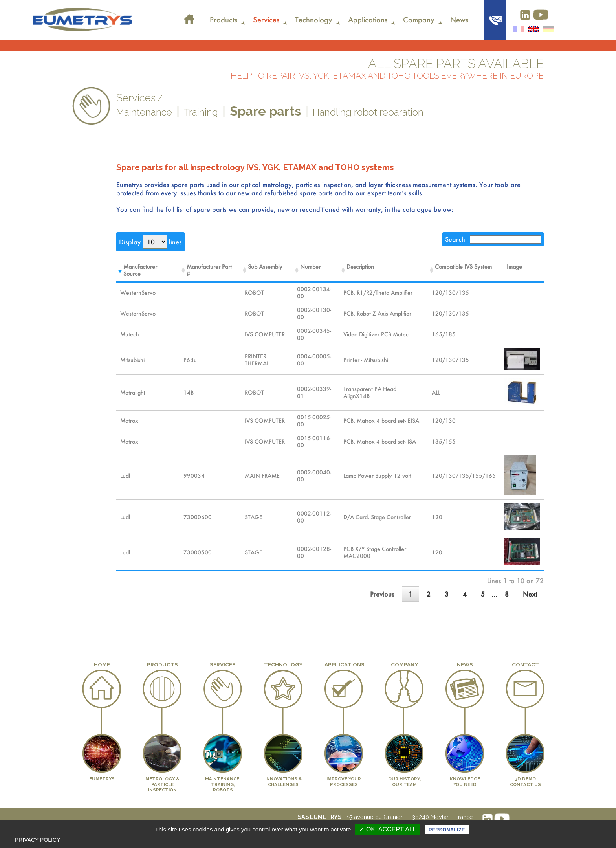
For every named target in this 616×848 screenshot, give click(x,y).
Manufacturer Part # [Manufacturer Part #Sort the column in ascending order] (209, 270)
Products (224, 20)
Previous (382, 594)
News (459, 20)
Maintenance (144, 112)
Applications (368, 20)
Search (493, 239)
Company (419, 20)
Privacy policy (38, 840)
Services (266, 20)
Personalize (447, 830)
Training (201, 112)
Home (189, 14)
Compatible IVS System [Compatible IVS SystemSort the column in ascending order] (463, 267)
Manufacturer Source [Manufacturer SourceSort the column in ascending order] (140, 270)
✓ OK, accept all (388, 829)
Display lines (150, 242)
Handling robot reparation (368, 112)
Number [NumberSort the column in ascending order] (310, 267)
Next (530, 594)
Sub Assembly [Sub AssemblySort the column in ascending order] (265, 267)
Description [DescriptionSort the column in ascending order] (360, 267)
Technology (314, 20)
